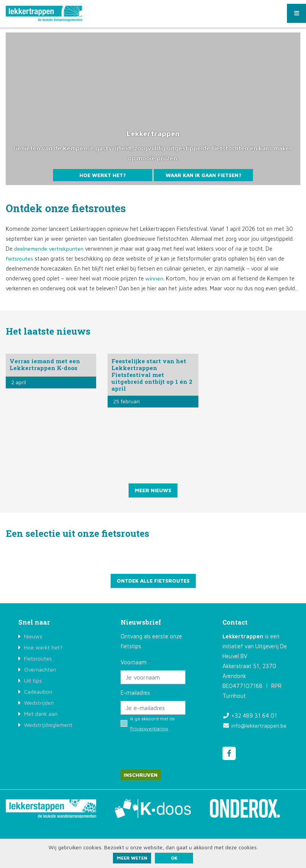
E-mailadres (137, 693)
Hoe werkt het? (103, 175)
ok (174, 858)
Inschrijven (141, 776)
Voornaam (135, 663)
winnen (154, 278)
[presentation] (179, 748)
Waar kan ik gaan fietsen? (203, 175)
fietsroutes (19, 258)
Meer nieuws (153, 490)
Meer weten (132, 858)
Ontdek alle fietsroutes (153, 581)
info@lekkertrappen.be (259, 726)
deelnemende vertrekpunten (49, 249)
